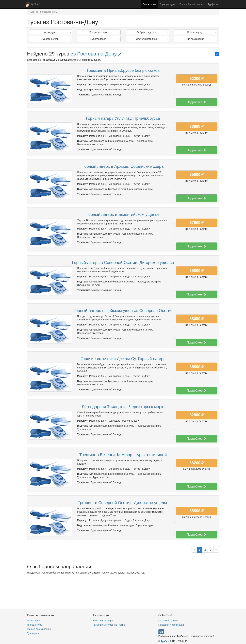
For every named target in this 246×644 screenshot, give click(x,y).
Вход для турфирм (103, 621)
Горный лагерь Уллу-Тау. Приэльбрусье (123, 118)
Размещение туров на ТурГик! (109, 625)
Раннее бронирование (192, 4)
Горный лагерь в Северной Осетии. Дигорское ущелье (123, 262)
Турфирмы (214, 4)
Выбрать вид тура (152, 32)
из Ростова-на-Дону (96, 54)
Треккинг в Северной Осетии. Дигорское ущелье (123, 503)
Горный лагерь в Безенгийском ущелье (123, 214)
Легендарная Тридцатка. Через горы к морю (123, 407)
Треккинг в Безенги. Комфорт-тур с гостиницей (123, 455)
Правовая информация (171, 625)
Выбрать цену (202, 32)
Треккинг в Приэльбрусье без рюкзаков (123, 70)
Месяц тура (57, 32)
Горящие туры (168, 4)
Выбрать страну (104, 32)
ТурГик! (36, 4)
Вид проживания (201, 39)
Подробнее (196, 102)
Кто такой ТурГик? (168, 621)
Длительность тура (152, 39)
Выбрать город (105, 39)
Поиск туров (149, 4)
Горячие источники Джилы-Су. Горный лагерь (123, 359)
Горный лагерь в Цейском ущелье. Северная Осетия (123, 311)
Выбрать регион (56, 39)
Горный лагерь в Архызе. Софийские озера (123, 166)
